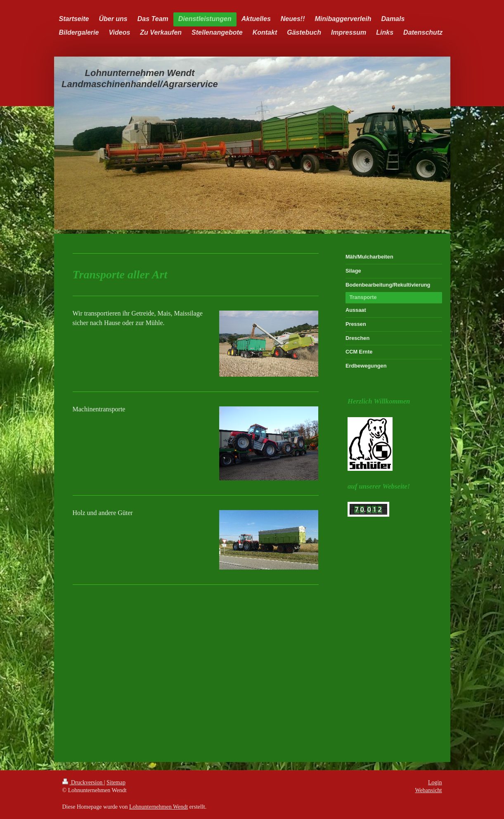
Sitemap (116, 782)
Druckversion (83, 782)
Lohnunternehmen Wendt (159, 807)
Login (435, 782)
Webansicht (429, 790)
